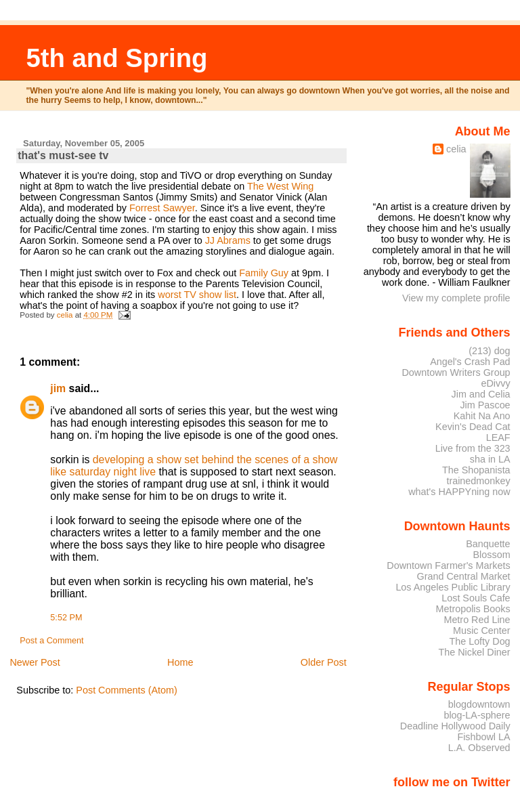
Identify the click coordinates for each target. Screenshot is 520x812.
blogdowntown (479, 704)
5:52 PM (66, 618)
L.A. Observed (479, 748)
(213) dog (489, 351)
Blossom (492, 555)
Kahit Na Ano (482, 416)
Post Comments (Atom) (127, 690)
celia (456, 149)
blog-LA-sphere (477, 715)
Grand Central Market (464, 576)
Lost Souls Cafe (476, 598)
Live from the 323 (473, 448)
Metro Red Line (477, 620)
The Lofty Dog (479, 641)
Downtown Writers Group (456, 372)
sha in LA (490, 459)
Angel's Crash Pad (470, 362)
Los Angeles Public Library (453, 587)
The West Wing (280, 186)
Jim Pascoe (485, 405)
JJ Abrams (229, 240)
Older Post (324, 662)
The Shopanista (476, 470)
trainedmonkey (478, 481)
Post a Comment (51, 641)
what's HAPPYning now (459, 492)
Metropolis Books (473, 609)
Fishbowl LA (483, 737)
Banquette (488, 544)
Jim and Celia (481, 394)
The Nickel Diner (474, 652)
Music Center (482, 631)
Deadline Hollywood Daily (455, 726)
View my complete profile (456, 298)
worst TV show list (197, 295)
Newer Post (35, 662)
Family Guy (265, 273)
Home (180, 662)
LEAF (498, 437)
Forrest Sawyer (162, 208)
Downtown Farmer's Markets (448, 565)
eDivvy (496, 383)
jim (58, 388)
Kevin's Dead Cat (473, 427)
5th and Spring (116, 58)
